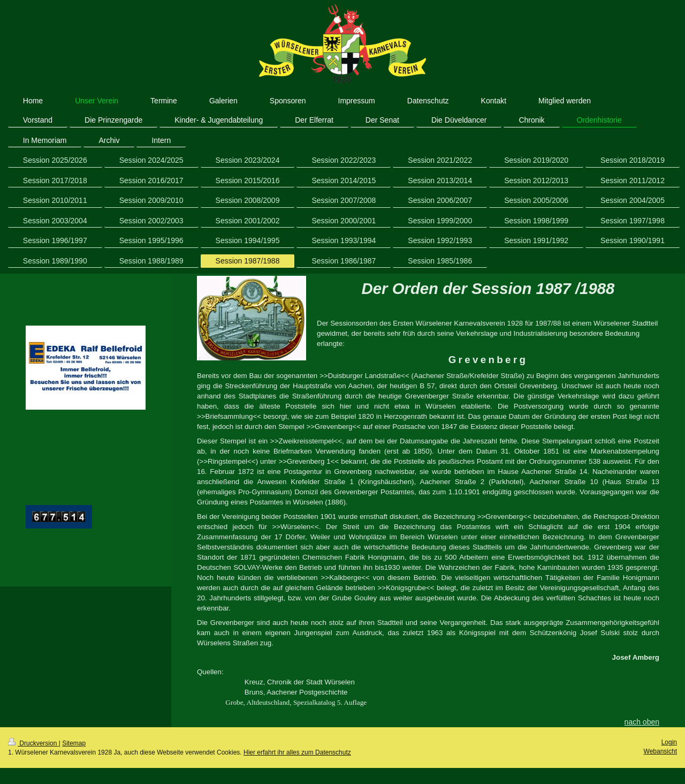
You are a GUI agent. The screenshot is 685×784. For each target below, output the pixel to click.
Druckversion (33, 743)
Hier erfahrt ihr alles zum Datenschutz (297, 752)
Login (669, 742)
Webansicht (660, 751)
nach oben (642, 722)
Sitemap (74, 743)
